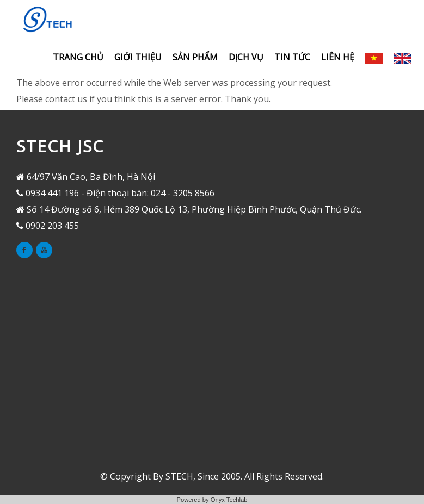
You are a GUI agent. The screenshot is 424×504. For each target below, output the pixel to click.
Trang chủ (78, 57)
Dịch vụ (246, 57)
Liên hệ (338, 57)
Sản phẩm (195, 57)
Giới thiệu (138, 57)
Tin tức (292, 57)
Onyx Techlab (229, 500)
